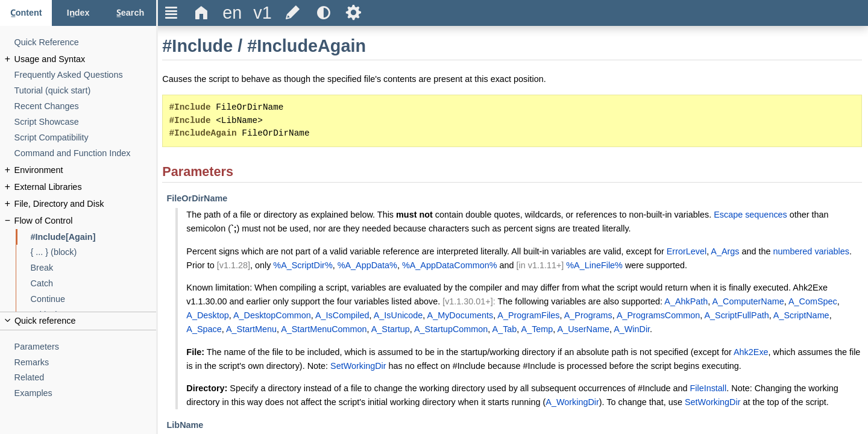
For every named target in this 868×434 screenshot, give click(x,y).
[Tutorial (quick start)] (86, 91)
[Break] (94, 268)
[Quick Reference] (86, 42)
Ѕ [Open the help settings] (354, 13)
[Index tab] (78, 13)
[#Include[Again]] (94, 237)
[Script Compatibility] (86, 138)
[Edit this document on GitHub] (293, 13)
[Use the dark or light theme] (323, 13)
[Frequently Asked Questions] (86, 75)
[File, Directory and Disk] (86, 204)
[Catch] (94, 284)
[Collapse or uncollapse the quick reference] (78, 321)
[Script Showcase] (86, 122)
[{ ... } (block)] (94, 252)
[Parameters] (86, 347)
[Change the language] (232, 13)
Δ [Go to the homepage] (202, 13)
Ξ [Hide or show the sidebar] (171, 13)
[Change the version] (262, 13)
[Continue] (94, 299)
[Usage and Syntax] (86, 59)
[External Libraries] (86, 187)
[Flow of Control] (86, 221)
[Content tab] (26, 13)
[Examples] (86, 393)
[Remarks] (86, 363)
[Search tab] (130, 13)
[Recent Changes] (86, 106)
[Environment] (86, 170)
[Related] (86, 378)
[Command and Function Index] (86, 153)
